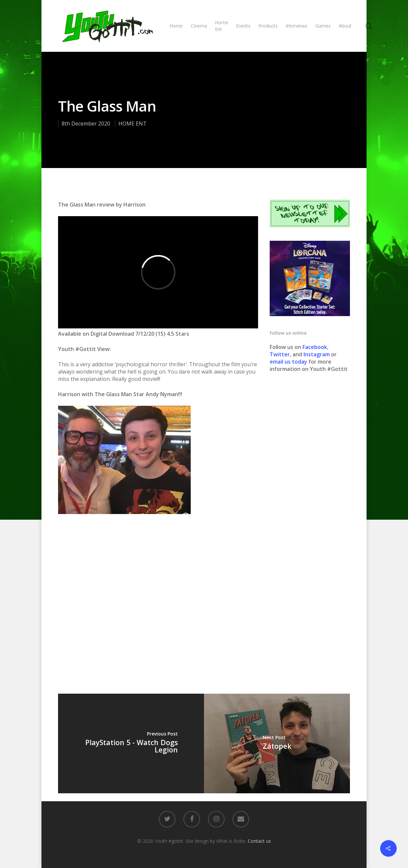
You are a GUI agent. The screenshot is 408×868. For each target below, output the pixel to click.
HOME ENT (133, 124)
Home (176, 26)
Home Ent (222, 26)
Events (243, 26)
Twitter (280, 354)
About (345, 26)
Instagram (317, 354)
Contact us (259, 841)
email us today (288, 362)
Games (323, 26)
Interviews (297, 26)
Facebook (315, 347)
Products (268, 26)
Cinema (199, 26)
